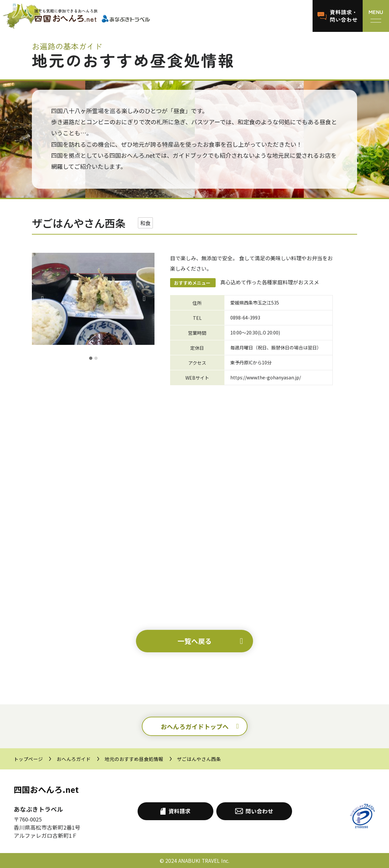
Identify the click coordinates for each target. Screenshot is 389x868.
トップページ (28, 759)
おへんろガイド (74, 759)
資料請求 (175, 811)
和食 (145, 223)
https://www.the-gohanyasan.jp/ (266, 377)
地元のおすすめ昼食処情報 (134, 759)
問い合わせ (254, 811)
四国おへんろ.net (46, 789)
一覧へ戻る (195, 641)
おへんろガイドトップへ (195, 726)
